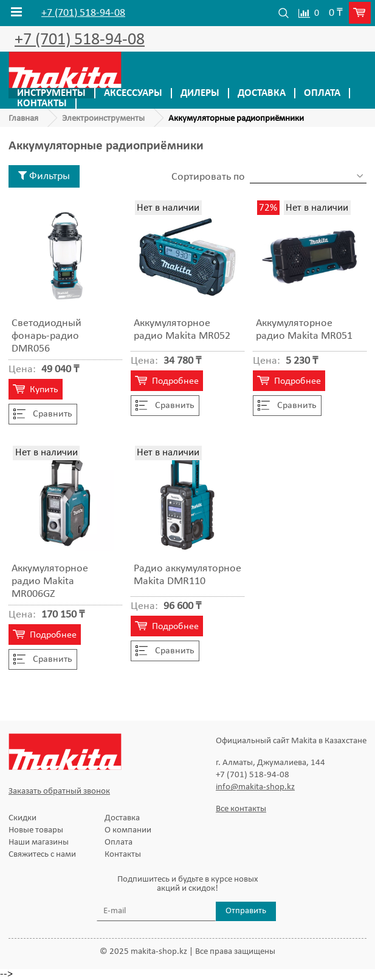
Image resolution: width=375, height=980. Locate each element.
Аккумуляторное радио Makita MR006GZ (50, 581)
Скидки (22, 818)
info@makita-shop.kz (255, 787)
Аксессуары (133, 93)
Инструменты (51, 93)
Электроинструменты (103, 119)
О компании (128, 830)
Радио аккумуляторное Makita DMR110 (187, 575)
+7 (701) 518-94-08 (83, 13)
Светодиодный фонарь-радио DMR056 (46, 336)
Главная (23, 119)
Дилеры (200, 93)
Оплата (322, 93)
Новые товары (36, 830)
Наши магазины (39, 842)
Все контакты (241, 809)
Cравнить (43, 414)
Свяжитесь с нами (42, 855)
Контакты (42, 104)
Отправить (246, 911)
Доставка (262, 93)
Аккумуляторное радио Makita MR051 (304, 330)
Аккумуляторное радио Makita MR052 (182, 330)
